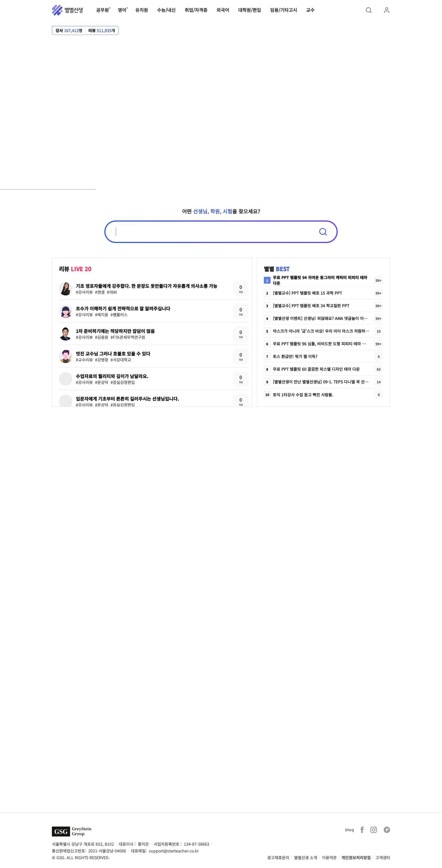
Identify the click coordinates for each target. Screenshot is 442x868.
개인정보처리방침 (356, 858)
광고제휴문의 (278, 858)
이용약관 (329, 858)
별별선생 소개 (306, 858)
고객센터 (383, 858)
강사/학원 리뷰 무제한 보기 (308, 109)
